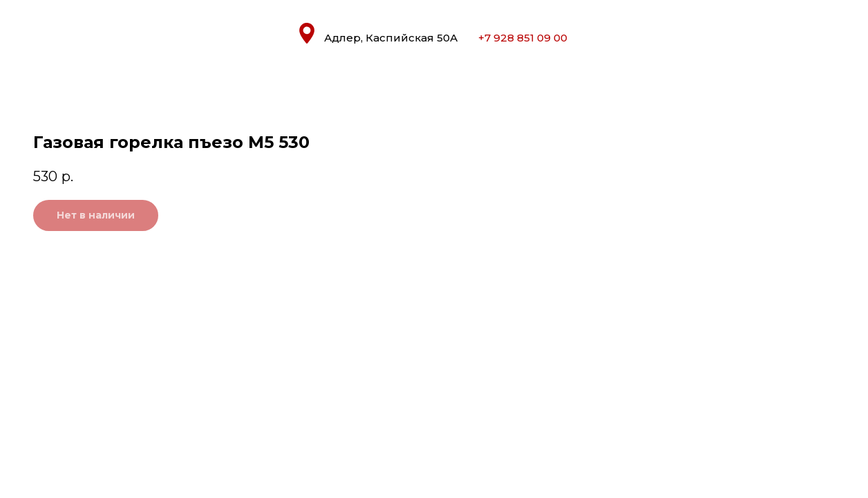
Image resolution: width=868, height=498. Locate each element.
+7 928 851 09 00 (523, 38)
